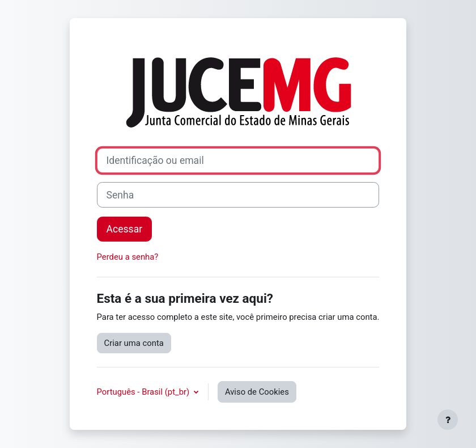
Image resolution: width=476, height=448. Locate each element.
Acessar (125, 229)
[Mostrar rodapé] (448, 420)
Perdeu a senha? (128, 257)
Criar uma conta (134, 343)
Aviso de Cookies (257, 392)
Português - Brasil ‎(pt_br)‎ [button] (144, 392)
